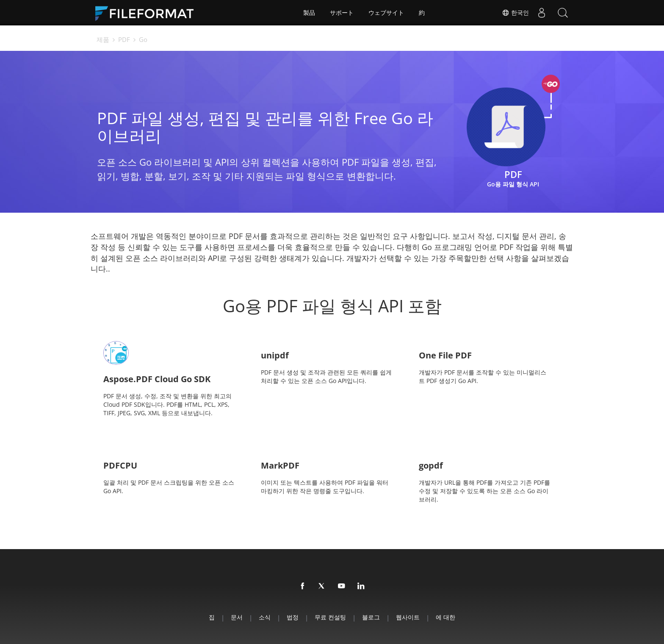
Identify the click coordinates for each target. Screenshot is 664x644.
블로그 (371, 617)
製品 (309, 13)
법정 (293, 617)
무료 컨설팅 (330, 617)
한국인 (515, 13)
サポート (342, 13)
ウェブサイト (386, 13)
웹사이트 (408, 617)
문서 (237, 617)
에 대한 (445, 617)
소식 (265, 617)
